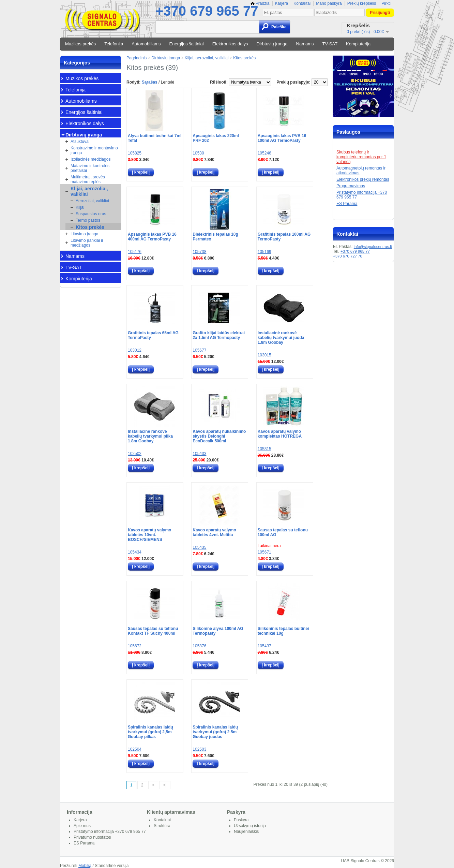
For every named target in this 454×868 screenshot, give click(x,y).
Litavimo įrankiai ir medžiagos (87, 243)
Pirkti (386, 3)
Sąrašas (150, 82)
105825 (135, 153)
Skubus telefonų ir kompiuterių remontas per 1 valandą (361, 157)
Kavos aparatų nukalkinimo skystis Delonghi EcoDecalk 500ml (219, 436)
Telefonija (114, 44)
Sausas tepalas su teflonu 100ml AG (283, 532)
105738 (199, 252)
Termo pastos (88, 220)
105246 (264, 153)
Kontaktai (302, 3)
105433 (199, 454)
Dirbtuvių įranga (272, 44)
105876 (199, 646)
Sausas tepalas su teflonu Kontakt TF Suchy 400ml (153, 631)
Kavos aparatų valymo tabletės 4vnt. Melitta (214, 532)
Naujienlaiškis (246, 832)
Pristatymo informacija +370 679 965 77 (110, 832)
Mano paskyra (329, 3)
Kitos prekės (90, 227)
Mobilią (85, 866)
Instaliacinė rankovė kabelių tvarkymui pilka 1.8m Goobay (150, 436)
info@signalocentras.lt (373, 247)
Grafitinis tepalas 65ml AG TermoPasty (153, 335)
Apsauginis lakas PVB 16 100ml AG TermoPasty (282, 138)
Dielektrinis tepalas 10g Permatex (215, 237)
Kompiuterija (358, 44)
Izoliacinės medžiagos (90, 159)
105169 (264, 252)
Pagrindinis (137, 58)
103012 (135, 350)
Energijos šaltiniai (187, 44)
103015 (264, 355)
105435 (199, 547)
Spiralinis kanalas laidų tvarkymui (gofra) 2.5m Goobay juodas (215, 732)
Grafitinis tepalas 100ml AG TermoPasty (284, 237)
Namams (305, 44)
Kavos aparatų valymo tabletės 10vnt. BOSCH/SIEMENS (149, 535)
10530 (198, 153)
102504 (135, 749)
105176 (135, 252)
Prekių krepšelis (362, 3)
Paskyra (241, 820)
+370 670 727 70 (348, 256)
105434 (135, 552)
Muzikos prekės (80, 44)
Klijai (80, 207)
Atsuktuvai (80, 142)
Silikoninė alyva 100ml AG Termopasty (218, 631)
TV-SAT (330, 44)
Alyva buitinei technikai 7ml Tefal (155, 138)
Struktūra (162, 826)
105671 (264, 552)
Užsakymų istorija (250, 826)
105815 (264, 449)
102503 (199, 749)
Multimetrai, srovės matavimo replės (88, 179)
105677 (199, 350)
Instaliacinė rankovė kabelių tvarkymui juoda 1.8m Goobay (281, 338)
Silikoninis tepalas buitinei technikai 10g (283, 631)
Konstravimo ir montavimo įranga (94, 150)
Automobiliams (146, 44)
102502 (135, 454)
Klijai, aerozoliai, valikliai (89, 191)
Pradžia (260, 3)
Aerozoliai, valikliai (92, 201)
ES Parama (347, 204)
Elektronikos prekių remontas (363, 179)
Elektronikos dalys (230, 44)
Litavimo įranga (84, 234)
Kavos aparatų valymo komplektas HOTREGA (280, 434)
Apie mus (82, 826)
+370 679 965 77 (207, 11)
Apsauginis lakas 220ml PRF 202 (216, 138)
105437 (264, 646)
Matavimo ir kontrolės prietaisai (90, 168)
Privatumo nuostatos (92, 837)
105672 (135, 646)
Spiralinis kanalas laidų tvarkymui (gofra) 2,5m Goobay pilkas (150, 732)
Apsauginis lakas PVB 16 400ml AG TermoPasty (152, 237)
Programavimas (351, 186)
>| (165, 785)
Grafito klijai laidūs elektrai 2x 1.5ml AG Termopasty (219, 335)
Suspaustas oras (91, 214)
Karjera (282, 3)
